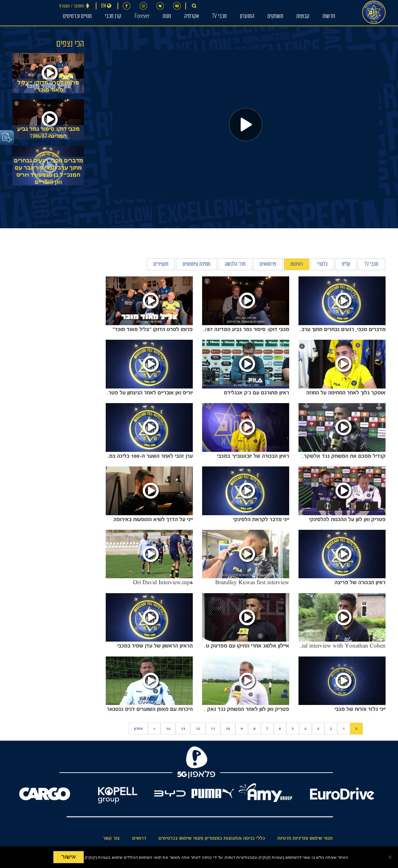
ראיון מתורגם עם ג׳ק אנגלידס (257, 393)
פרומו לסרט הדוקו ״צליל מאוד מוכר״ (48, 86)
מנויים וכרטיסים (77, 17)
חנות (167, 17)
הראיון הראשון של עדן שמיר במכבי (155, 646)
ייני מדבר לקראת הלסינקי (261, 519)
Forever (142, 17)
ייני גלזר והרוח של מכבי (360, 709)
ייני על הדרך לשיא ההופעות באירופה (153, 519)
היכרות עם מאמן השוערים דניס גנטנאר (150, 709)
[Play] (246, 125)
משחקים (275, 17)
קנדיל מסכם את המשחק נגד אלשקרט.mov (337, 456)
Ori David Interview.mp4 (163, 582)
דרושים (139, 838)
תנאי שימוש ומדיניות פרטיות (305, 838)
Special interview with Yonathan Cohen (338, 646)
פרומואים (268, 265)
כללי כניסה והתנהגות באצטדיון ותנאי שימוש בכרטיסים (212, 838)
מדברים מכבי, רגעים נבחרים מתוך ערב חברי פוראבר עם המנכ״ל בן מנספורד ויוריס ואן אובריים (48, 171)
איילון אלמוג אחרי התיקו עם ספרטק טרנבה (242, 646)
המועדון (247, 17)
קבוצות (303, 17)
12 (198, 729)
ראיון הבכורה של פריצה (360, 582)
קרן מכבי (113, 17)
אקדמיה (192, 17)
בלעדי (322, 265)
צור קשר (111, 838)
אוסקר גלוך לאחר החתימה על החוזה (346, 393)
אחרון (138, 729)
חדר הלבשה (235, 265)
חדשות (329, 17)
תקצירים (161, 265)
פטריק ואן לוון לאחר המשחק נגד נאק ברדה (241, 709)
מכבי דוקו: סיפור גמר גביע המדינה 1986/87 (48, 132)
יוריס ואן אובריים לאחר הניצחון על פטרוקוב (146, 393)
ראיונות (297, 265)
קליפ (346, 265)
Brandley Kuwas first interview (252, 582)
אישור (69, 857)
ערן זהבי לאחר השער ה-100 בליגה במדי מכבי (143, 456)
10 (228, 729)
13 (183, 729)
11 (213, 729)
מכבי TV (219, 17)
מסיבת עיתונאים (197, 265)
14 (168, 729)
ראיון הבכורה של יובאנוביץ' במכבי (253, 456)
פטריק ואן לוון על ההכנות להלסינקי (347, 519)
